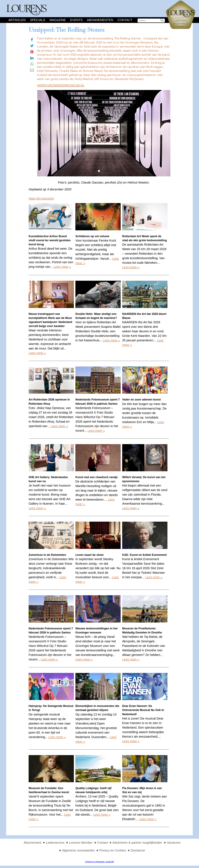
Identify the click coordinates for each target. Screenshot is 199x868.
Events (76, 20)
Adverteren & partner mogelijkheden (137, 843)
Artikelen (17, 20)
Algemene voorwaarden (78, 850)
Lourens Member (81, 843)
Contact (125, 20)
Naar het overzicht (41, 198)
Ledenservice (55, 843)
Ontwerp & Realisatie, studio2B (99, 862)
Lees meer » (62, 267)
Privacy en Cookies (113, 850)
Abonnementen (100, 20)
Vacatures (174, 843)
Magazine (58, 20)
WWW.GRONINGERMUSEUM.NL (61, 85)
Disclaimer (138, 850)
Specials (38, 20)
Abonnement (32, 843)
